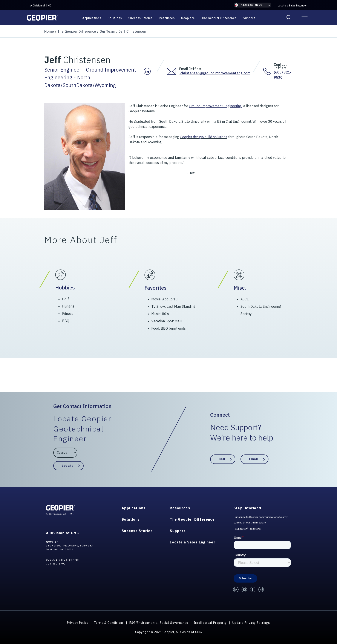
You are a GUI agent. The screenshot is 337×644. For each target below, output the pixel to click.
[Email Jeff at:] (173, 71)
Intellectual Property (210, 623)
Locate (68, 466)
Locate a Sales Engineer (292, 5)
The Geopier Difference (219, 18)
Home (49, 31)
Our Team (107, 31)
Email (254, 459)
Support (249, 18)
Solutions (115, 18)
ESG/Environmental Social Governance (159, 623)
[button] (252, 5)
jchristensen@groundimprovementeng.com (215, 73)
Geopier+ (188, 18)
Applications (92, 18)
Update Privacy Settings (251, 623)
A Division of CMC (41, 5)
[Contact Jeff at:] (269, 71)
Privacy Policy (78, 623)
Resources (167, 18)
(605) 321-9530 (283, 75)
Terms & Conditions (109, 623)
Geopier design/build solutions (204, 137)
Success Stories (140, 18)
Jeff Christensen (132, 31)
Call (222, 459)
